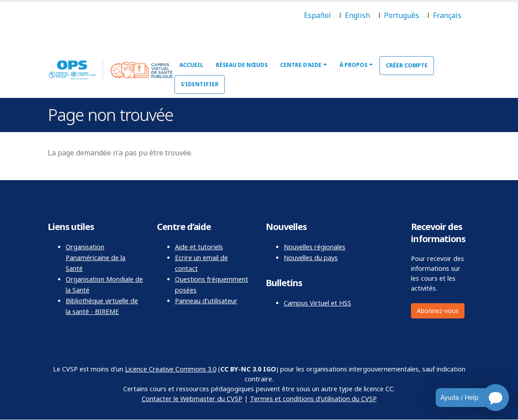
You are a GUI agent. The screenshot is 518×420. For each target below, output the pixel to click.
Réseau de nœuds (242, 65)
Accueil (191, 65)
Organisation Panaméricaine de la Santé (96, 258)
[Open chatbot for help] (466, 398)
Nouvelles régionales (315, 247)
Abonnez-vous (438, 311)
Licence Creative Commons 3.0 (171, 369)
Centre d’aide (301, 65)
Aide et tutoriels (199, 247)
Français (447, 15)
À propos (353, 65)
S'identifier (200, 84)
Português (402, 15)
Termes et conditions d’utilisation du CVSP (313, 399)
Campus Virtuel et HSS (317, 303)
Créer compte (407, 65)
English (357, 15)
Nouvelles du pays (311, 258)
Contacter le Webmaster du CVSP (192, 399)
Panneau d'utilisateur (206, 301)
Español (317, 15)
